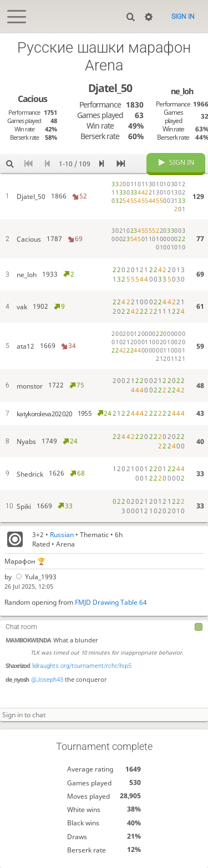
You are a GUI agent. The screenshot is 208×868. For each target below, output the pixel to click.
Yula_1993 (35, 577)
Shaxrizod (18, 665)
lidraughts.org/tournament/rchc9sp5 (82, 666)
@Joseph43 (47, 680)
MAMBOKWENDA (28, 640)
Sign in (183, 17)
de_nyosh (17, 679)
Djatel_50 (110, 88)
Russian (62, 535)
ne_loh (182, 91)
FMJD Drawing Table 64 (111, 602)
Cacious (32, 99)
